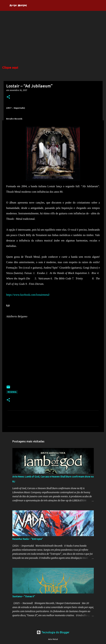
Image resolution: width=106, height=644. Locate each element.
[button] (8, 97)
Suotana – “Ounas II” (24, 596)
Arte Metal (18, 5)
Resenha (12, 392)
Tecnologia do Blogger (53, 632)
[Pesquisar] (101, 5)
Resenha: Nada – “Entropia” (28, 539)
